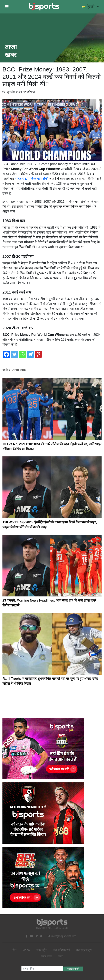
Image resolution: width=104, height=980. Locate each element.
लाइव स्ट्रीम (41, 950)
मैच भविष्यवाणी (62, 950)
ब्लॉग (61, 956)
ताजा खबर (46, 956)
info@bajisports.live (62, 936)
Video (26, 950)
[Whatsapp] (22, 354)
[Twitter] (14, 354)
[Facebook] (6, 354)
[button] (7, 7)
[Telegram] (30, 354)
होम (14, 950)
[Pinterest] (38, 354)
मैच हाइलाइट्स (84, 950)
